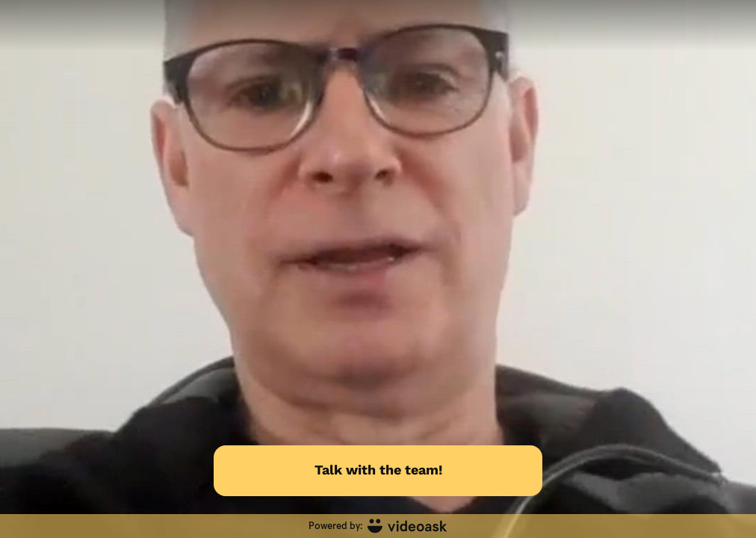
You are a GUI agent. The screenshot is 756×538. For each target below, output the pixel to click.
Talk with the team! (378, 470)
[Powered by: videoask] (378, 526)
